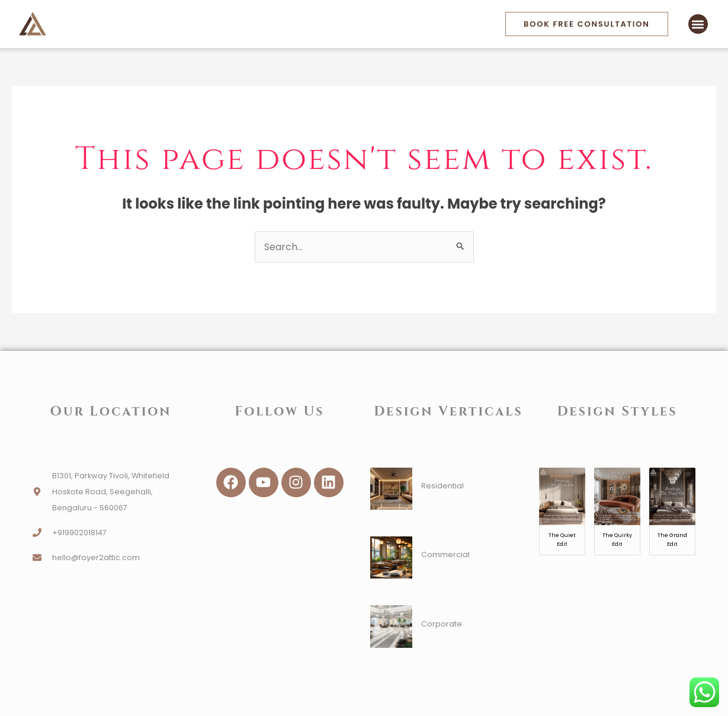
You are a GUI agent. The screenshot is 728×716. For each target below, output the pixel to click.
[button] (698, 24)
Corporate (442, 624)
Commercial (445, 554)
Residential (442, 486)
